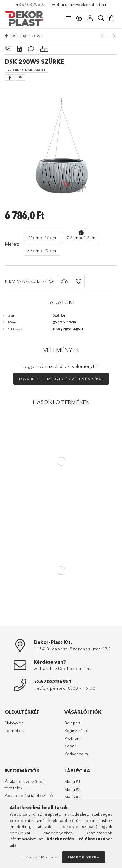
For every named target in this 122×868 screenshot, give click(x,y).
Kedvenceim (76, 754)
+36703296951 (32, 4)
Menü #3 (72, 797)
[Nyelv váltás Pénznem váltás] (79, 18)
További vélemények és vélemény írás (61, 379)
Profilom (72, 738)
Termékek (14, 730)
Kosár (70, 746)
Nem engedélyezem (39, 857)
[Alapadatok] (8, 49)
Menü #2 (72, 789)
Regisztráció (76, 730)
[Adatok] (19, 49)
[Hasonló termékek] (44, 49)
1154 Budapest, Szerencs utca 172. (73, 649)
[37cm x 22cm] (42, 251)
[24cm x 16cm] (42, 238)
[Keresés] (101, 18)
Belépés (72, 723)
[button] (64, 282)
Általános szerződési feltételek (25, 785)
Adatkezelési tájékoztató (29, 795)
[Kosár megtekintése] (112, 18)
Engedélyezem (84, 857)
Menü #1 (72, 781)
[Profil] (90, 18)
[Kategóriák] (68, 18)
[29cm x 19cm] (81, 238)
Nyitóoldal (15, 723)
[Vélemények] (31, 49)
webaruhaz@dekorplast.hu (79, 4)
